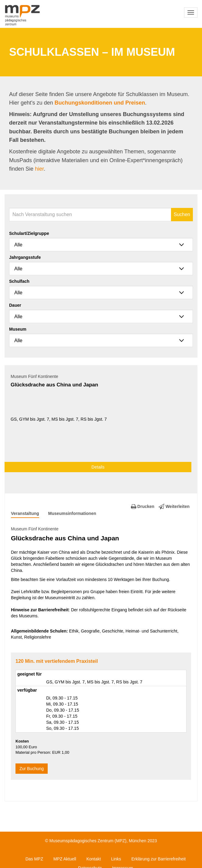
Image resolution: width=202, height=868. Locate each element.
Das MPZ (34, 859)
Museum (18, 329)
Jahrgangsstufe (25, 257)
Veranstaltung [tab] (25, 513)
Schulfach (19, 281)
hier (39, 169)
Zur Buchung (32, 769)
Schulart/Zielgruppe (29, 233)
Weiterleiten (174, 506)
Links (116, 859)
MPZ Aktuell (65, 859)
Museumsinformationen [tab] (72, 513)
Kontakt (93, 859)
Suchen (182, 214)
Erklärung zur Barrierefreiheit (158, 859)
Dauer (15, 305)
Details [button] (98, 467)
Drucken (143, 506)
